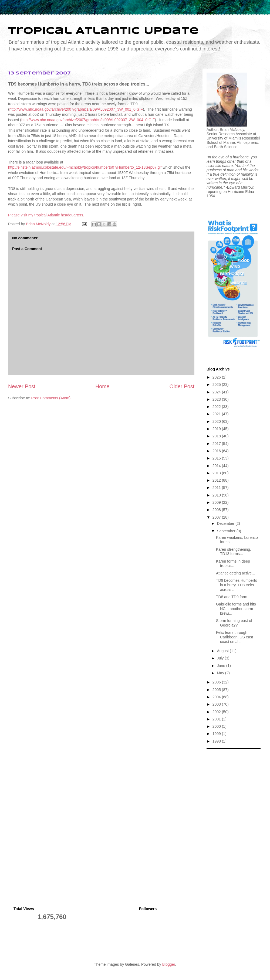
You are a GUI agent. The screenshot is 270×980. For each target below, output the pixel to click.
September (227, 531)
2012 (217, 480)
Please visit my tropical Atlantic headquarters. (46, 215)
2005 (217, 690)
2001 (217, 719)
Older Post (182, 386)
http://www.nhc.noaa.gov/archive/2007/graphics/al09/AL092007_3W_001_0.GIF (76, 109)
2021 (217, 414)
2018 (217, 436)
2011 (217, 488)
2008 (217, 510)
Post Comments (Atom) (51, 398)
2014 (217, 466)
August (223, 651)
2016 (217, 451)
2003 (217, 704)
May (221, 673)
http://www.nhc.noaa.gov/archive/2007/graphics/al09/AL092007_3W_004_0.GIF (88, 120)
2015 (217, 458)
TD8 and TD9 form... (233, 597)
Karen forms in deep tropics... (233, 564)
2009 (217, 502)
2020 (217, 421)
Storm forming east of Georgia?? (234, 623)
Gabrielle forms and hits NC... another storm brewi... (236, 609)
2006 (217, 682)
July (221, 658)
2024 (217, 392)
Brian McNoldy (38, 224)
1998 (217, 741)
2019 (217, 429)
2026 (217, 377)
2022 (217, 407)
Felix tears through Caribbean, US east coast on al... (234, 637)
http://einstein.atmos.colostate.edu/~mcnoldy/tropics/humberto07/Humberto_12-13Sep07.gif (85, 167)
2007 (217, 517)
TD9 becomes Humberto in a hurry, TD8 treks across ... (237, 585)
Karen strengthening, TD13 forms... (234, 552)
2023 (217, 399)
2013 (217, 473)
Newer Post (22, 386)
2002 (217, 712)
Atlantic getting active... (235, 573)
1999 (217, 734)
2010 (217, 495)
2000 (217, 726)
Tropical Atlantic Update (103, 31)
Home (102, 386)
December (226, 523)
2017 (217, 444)
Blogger (169, 964)
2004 (217, 697)
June (221, 666)
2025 (217, 384)
